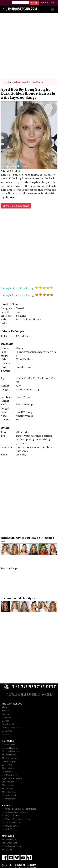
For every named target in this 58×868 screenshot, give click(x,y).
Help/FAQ (6, 734)
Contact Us (7, 731)
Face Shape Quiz (9, 843)
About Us (6, 707)
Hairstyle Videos (9, 829)
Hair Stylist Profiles (10, 826)
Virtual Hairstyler (9, 839)
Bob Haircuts (8, 765)
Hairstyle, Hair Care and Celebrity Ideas (19, 809)
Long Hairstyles (9, 761)
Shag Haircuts (8, 785)
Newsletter (7, 717)
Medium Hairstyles (10, 758)
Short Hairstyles (9, 755)
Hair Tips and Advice (11, 823)
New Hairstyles (9, 745)
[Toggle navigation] (53, 9)
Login (52, 3)
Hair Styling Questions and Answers (18, 819)
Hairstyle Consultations (12, 846)
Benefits (6, 711)
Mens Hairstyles (9, 792)
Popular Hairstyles (10, 748)
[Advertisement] (29, 47)
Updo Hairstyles (9, 772)
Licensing (6, 721)
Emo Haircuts (8, 789)
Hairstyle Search (9, 795)
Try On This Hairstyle (16, 206)
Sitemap (6, 714)
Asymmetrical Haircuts (12, 779)
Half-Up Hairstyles (10, 775)
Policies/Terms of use (12, 728)
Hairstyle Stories (9, 799)
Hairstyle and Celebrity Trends (15, 812)
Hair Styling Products (11, 816)
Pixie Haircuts (8, 768)
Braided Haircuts (9, 782)
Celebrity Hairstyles (11, 751)
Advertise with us (10, 724)
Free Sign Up (44, 3)
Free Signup (7, 850)
